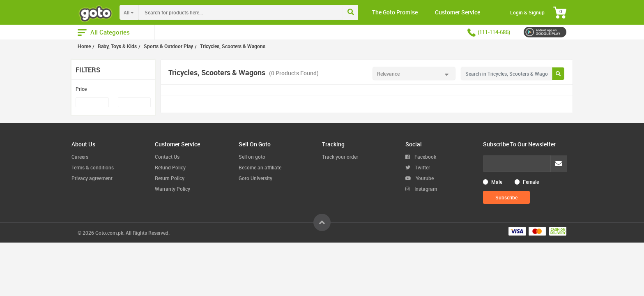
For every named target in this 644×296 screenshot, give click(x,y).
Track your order (340, 157)
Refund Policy (170, 167)
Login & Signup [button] (527, 12)
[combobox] (258, 12)
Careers (80, 157)
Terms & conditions (93, 167)
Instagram (421, 189)
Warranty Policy (172, 189)
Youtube (420, 178)
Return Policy (170, 178)
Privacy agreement (92, 178)
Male (497, 182)
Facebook (421, 157)
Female (531, 182)
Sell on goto (252, 157)
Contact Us (167, 157)
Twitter (418, 167)
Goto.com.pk (109, 233)
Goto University (255, 178)
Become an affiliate (260, 167)
